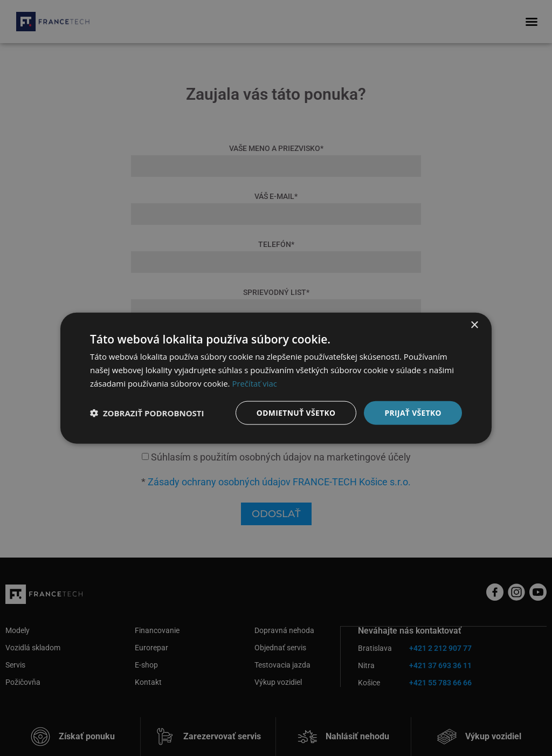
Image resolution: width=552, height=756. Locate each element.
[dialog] (276, 378)
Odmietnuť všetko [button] (295, 412)
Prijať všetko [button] (413, 412)
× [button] (474, 325)
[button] (147, 413)
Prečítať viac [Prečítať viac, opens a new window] (254, 383)
